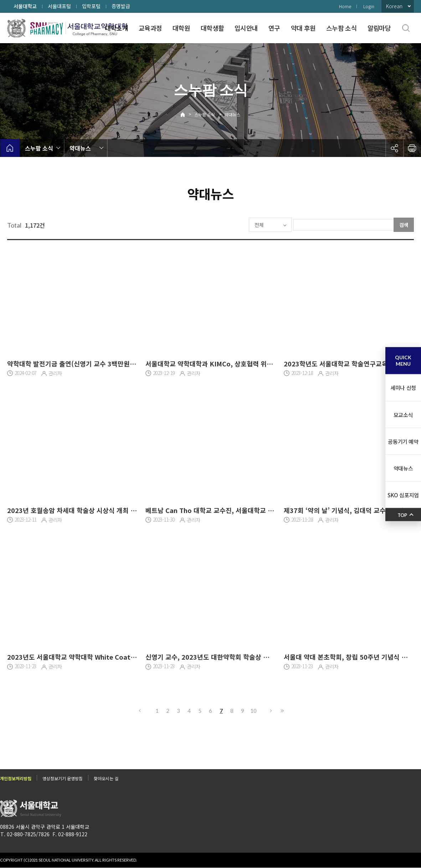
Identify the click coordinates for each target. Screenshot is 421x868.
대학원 (181, 28)
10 (253, 711)
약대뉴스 (232, 114)
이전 (139, 711)
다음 (271, 711)
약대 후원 (303, 28)
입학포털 (91, 6)
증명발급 (121, 6)
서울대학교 (25, 6)
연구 (274, 28)
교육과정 (150, 28)
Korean (394, 6)
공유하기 (394, 148)
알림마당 (379, 28)
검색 (404, 225)
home (10, 148)
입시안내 (246, 28)
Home (345, 6)
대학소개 (116, 28)
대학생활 (212, 28)
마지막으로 (282, 711)
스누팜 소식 (342, 28)
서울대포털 (59, 6)
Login (369, 6)
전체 (238, 225)
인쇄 (412, 148)
